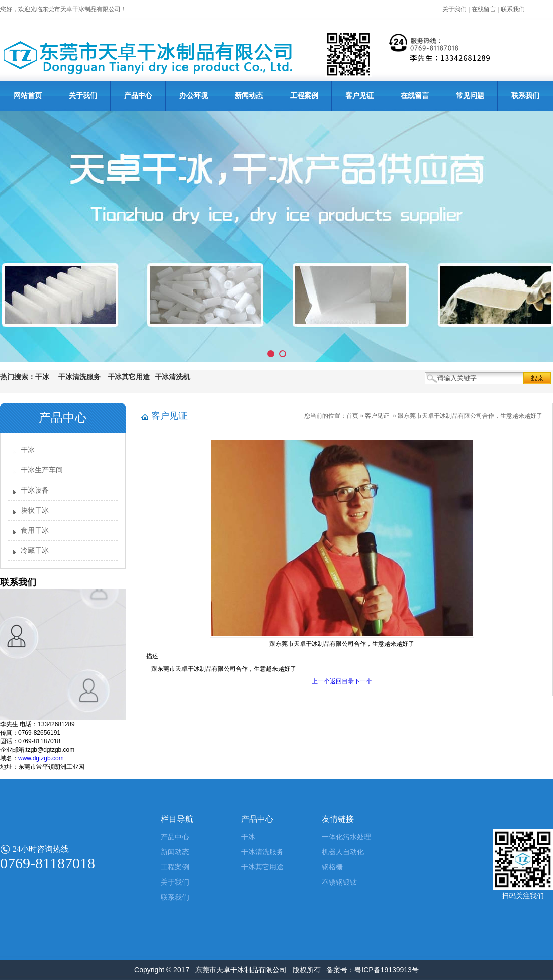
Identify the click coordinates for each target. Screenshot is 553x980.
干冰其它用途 (262, 867)
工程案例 (304, 96)
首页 (352, 416)
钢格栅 (332, 867)
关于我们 (454, 9)
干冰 (28, 450)
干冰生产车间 (42, 470)
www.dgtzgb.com (41, 758)
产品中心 (138, 96)
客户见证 (359, 96)
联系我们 (513, 9)
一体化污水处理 (346, 837)
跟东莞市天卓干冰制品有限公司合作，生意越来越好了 (470, 416)
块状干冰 (35, 510)
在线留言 (484, 9)
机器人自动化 (343, 852)
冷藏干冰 (35, 551)
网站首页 (28, 96)
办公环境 (194, 96)
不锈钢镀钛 (339, 882)
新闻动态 (249, 96)
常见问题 (470, 96)
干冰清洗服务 (262, 852)
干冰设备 (35, 490)
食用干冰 (35, 530)
